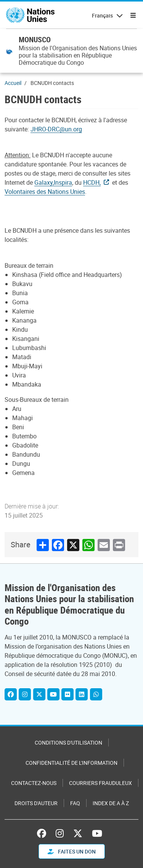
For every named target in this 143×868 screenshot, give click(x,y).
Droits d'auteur (36, 803)
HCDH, (92, 182)
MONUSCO (35, 39)
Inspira (63, 182)
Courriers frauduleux (100, 783)
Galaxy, (44, 182)
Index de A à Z (111, 803)
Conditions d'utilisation (68, 743)
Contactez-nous (34, 783)
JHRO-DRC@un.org (56, 129)
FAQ (75, 803)
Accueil (13, 83)
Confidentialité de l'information (71, 763)
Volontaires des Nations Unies (45, 192)
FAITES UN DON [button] (72, 851)
